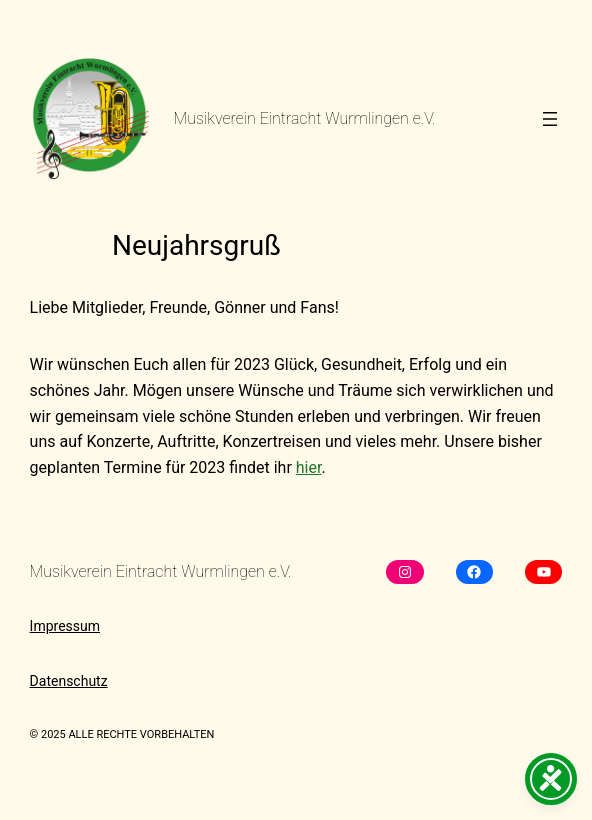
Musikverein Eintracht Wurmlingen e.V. (305, 118)
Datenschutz (69, 681)
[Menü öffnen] (550, 119)
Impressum (65, 626)
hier (309, 467)
